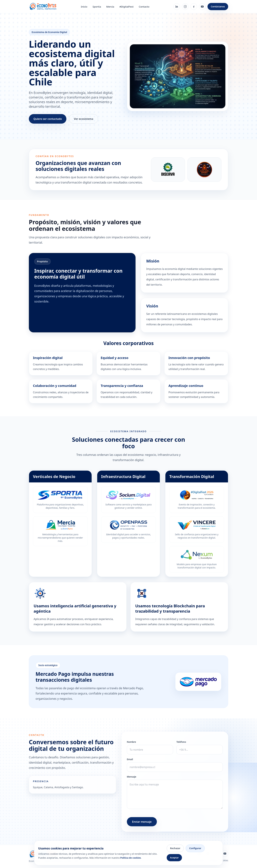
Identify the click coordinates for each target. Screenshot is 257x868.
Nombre (131, 742)
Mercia (110, 7)
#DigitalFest (127, 7)
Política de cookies (131, 858)
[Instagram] (185, 7)
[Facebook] (194, 7)
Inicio (84, 7)
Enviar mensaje (142, 822)
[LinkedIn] (177, 7)
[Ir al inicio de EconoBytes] (43, 7)
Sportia (97, 7)
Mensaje (132, 777)
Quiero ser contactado (48, 119)
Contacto (144, 7)
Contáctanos (218, 6)
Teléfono (181, 742)
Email (130, 759)
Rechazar (175, 848)
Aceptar (174, 858)
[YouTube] (202, 7)
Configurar (195, 848)
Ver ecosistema (83, 119)
